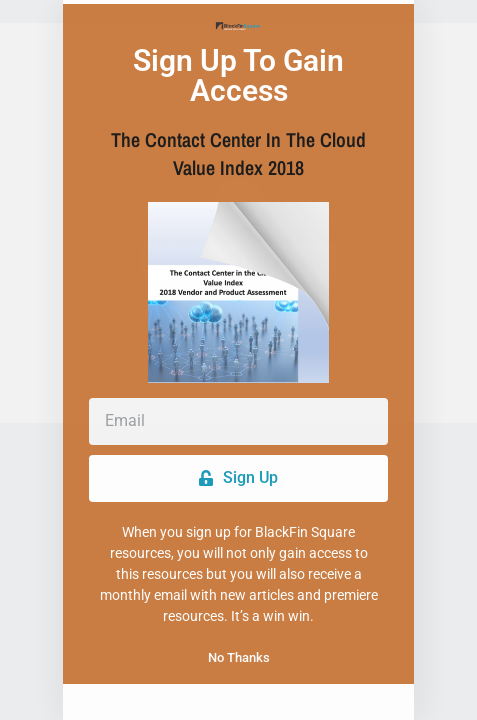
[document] (238, 360)
